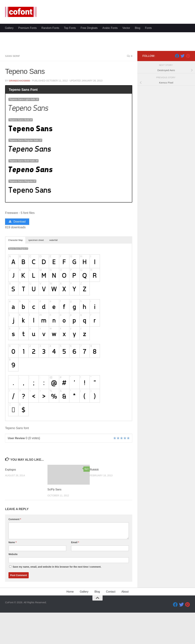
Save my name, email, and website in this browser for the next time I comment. (57, 600)
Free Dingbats (89, 28)
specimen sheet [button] (36, 273)
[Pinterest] (188, 88)
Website (13, 587)
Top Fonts (70, 28)
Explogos (11, 502)
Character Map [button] (15, 273)
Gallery (9, 28)
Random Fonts (50, 28)
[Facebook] (177, 88)
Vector (126, 28)
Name (12, 575)
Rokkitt (94, 502)
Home (70, 624)
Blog (138, 28)
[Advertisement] (97, 58)
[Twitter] (182, 88)
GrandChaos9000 (20, 113)
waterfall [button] (53, 273)
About (125, 624)
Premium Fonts (27, 28)
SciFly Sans (55, 522)
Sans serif (13, 88)
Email (75, 575)
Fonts (148, 28)
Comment (15, 552)
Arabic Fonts (110, 28)
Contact (111, 624)
